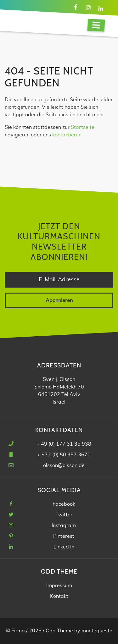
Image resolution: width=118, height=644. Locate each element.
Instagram (64, 526)
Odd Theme (59, 631)
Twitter (64, 515)
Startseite (83, 127)
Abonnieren (59, 300)
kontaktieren (67, 135)
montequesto (97, 631)
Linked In (64, 547)
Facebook (64, 504)
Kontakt (59, 596)
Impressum (59, 586)
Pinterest (64, 536)
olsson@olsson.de (64, 465)
